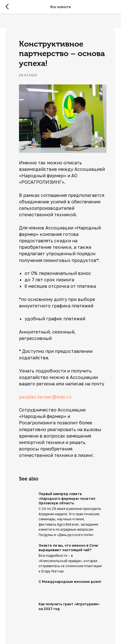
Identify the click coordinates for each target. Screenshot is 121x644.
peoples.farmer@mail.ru (45, 397)
